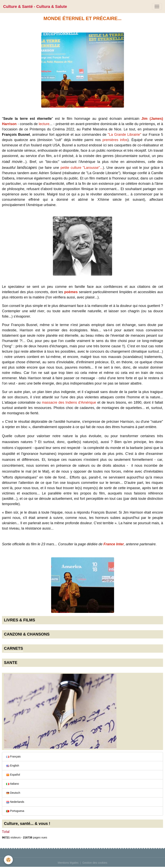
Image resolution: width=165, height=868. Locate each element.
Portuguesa (15, 811)
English (13, 766)
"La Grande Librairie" (125, 135)
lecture (44, 124)
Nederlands (15, 802)
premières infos (115, 140)
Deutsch (13, 793)
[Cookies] (8, 860)
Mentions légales (68, 863)
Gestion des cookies (95, 863)
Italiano (13, 784)
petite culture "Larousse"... (82, 168)
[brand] (35, 7)
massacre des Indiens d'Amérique (69, 402)
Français (13, 756)
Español (13, 775)
